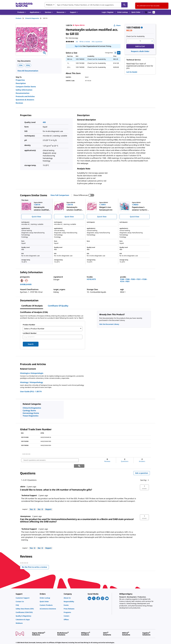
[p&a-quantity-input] (140, 41)
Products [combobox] (49, 5)
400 (44, 122)
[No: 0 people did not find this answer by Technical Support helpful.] (40, 503)
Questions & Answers (25, 100)
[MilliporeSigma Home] (24, 5)
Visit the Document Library (109, 324)
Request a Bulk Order (140, 51)
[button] (108, 12)
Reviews (19, 103)
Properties (20, 80)
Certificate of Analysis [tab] (32, 306)
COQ (28, 65)
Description (21, 83)
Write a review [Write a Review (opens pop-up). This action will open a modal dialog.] (85, 42)
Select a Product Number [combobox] (34, 328)
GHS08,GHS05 (26, 284)
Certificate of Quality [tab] (58, 306)
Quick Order (136, 12)
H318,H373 (91, 279)
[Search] (124, 5)
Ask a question (142, 467)
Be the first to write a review (35, 561)
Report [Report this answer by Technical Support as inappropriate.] (48, 503)
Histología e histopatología (32, 372)
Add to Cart (140, 46)
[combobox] (86, 5)
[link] (26, 453)
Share (117, 25)
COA (21, 65)
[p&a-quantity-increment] (152, 41)
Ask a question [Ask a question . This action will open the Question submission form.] (97, 42)
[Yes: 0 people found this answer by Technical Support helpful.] (32, 503)
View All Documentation (28, 71)
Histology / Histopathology (32, 382)
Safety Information (24, 90)
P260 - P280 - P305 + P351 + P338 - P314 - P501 (134, 280)
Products (19, 18)
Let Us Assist (132, 72)
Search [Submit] (31, 343)
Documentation (23, 93)
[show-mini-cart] (150, 12)
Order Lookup (122, 12)
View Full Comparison (60, 195)
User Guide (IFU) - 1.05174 (31, 391)
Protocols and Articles (25, 96)
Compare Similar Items (26, 87)
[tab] (20, 18)
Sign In (77, 46)
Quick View (36, 217)
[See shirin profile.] (23, 480)
